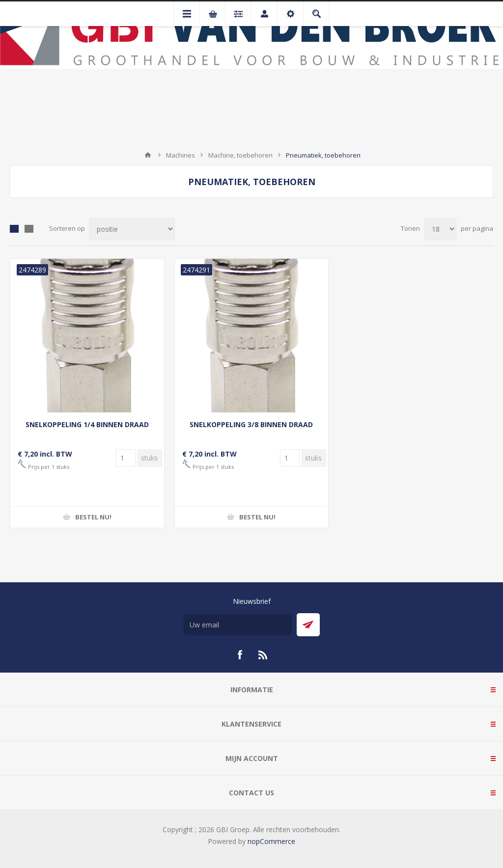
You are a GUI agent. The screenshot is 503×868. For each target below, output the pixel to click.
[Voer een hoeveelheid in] (126, 458)
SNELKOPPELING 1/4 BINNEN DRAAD (87, 424)
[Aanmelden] (238, 625)
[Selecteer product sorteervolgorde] (132, 229)
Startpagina (148, 155)
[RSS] (263, 655)
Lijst (29, 229)
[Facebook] (240, 655)
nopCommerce (271, 841)
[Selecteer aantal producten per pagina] (440, 229)
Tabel (14, 229)
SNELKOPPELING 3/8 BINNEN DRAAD (251, 424)
